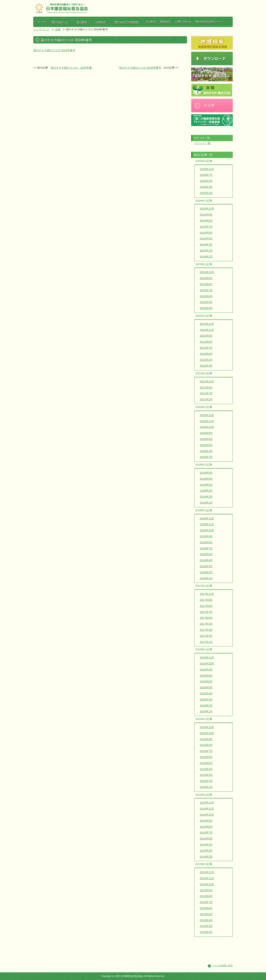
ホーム (41, 22)
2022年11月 (207, 330)
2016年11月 (207, 658)
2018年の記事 (204, 510)
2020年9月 (206, 433)
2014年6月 (206, 839)
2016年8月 (206, 676)
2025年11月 (207, 169)
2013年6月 (206, 908)
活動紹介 (101, 22)
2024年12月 (207, 209)
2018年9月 (206, 536)
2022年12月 (207, 324)
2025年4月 (206, 187)
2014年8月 (206, 827)
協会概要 (82, 22)
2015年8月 (206, 745)
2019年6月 (206, 479)
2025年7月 (206, 175)
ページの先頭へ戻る (222, 965)
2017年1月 (206, 642)
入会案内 (150, 22)
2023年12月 (207, 272)
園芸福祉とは (60, 22)
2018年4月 (206, 560)
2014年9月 (206, 821)
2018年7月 (206, 548)
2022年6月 (206, 354)
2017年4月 (206, 624)
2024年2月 (206, 251)
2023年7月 (206, 290)
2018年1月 (206, 578)
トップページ (41, 29)
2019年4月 (206, 491)
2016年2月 (206, 706)
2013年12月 (207, 872)
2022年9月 (206, 336)
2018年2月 (206, 572)
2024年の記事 (204, 201)
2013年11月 (207, 878)
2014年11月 (207, 809)
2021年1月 (206, 399)
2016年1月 (206, 711)
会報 (58, 29)
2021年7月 (206, 393)
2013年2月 (206, 932)
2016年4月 (206, 693)
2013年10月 (207, 884)
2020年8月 (206, 439)
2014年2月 (206, 857)
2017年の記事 (204, 586)
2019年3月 (206, 497)
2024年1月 (206, 257)
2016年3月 (206, 700)
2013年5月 (206, 914)
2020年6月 (206, 445)
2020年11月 (207, 421)
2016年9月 (206, 670)
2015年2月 (206, 781)
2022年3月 (206, 366)
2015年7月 (206, 751)
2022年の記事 (204, 316)
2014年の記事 (204, 795)
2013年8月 (206, 896)
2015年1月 (206, 787)
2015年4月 (206, 769)
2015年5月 (206, 763)
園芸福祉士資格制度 (127, 22)
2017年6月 (206, 618)
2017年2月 (206, 636)
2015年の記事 (204, 719)
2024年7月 (206, 227)
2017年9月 (206, 600)
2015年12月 (207, 727)
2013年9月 (206, 890)
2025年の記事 (204, 161)
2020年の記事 (204, 407)
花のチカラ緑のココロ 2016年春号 (54, 50)
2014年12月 (207, 803)
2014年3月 (206, 851)
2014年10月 (207, 815)
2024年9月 (206, 215)
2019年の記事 (204, 465)
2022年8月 (206, 342)
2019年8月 (206, 473)
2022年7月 (206, 348)
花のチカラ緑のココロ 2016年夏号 (140, 68)
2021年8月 (206, 388)
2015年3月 (206, 775)
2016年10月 (207, 664)
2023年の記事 (204, 264)
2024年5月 (206, 239)
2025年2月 (206, 193)
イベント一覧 (202, 143)
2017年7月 (206, 612)
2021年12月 (207, 382)
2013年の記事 (204, 864)
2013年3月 (206, 926)
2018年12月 (207, 518)
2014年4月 (206, 845)
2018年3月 (206, 566)
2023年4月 (206, 302)
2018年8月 (206, 542)
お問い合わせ (183, 22)
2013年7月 (206, 902)
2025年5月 (206, 181)
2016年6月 (206, 681)
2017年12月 (207, 594)
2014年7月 (206, 833)
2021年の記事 (204, 373)
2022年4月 (206, 360)
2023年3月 (206, 308)
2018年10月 (207, 530)
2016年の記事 (204, 649)
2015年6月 (206, 757)
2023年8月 (206, 284)
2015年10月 (207, 733)
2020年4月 (206, 451)
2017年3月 (206, 630)
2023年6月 (206, 296)
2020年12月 (207, 415)
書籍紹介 (165, 22)
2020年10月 (207, 427)
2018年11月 (207, 524)
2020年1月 (206, 457)
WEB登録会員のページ (209, 22)
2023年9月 (206, 278)
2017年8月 (206, 606)
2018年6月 (206, 554)
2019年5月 (206, 485)
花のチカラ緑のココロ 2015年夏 (71, 68)
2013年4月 (206, 920)
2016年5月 (206, 687)
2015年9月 (206, 739)
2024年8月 (206, 221)
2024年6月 (206, 233)
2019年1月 (206, 503)
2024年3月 (206, 245)
